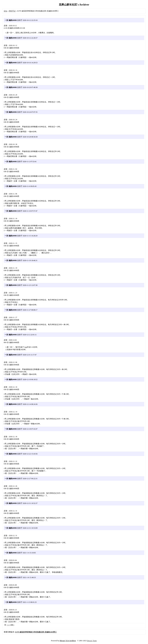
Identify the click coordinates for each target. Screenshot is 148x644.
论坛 (5, 11)
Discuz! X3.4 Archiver (68, 641)
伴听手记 (12, 11)
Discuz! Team (92, 641)
